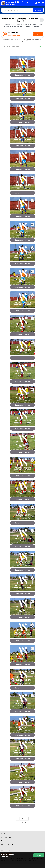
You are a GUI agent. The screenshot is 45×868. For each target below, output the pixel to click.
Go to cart (39, 855)
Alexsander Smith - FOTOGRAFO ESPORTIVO (25, 27)
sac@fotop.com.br (8, 837)
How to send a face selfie (14, 35)
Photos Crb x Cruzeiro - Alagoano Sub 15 (20, 20)
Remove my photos (8, 844)
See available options (23, 75)
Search (38, 10)
